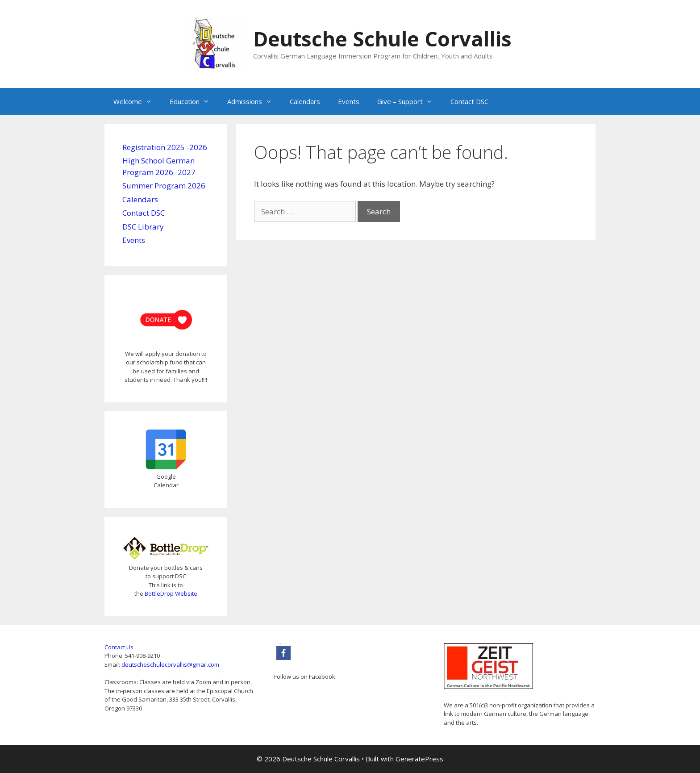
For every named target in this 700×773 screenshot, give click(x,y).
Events (349, 101)
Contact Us (119, 647)
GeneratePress (419, 759)
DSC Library (143, 227)
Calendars (305, 101)
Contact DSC (469, 101)
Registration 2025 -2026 (165, 147)
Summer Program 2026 (164, 186)
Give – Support (409, 101)
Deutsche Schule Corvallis (382, 39)
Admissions (254, 101)
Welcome (137, 101)
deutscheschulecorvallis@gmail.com (170, 664)
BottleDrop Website (171, 593)
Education (194, 101)
